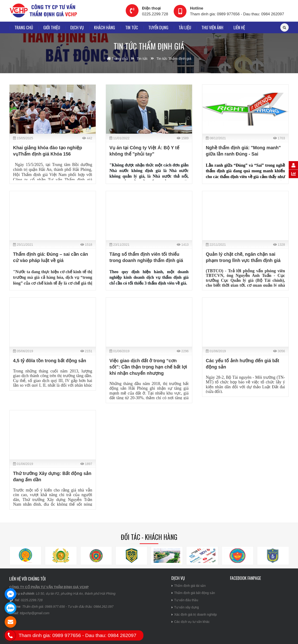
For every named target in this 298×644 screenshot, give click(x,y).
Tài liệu (185, 27)
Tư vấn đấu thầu (185, 600)
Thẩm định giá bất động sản (193, 593)
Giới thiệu (52, 27)
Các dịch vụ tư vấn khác (190, 622)
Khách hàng (105, 27)
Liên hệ (239, 27)
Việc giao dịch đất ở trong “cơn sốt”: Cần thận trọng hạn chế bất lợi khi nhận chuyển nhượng (148, 367)
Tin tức (132, 27)
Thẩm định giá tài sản (188, 586)
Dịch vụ (77, 27)
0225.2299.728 (155, 14)
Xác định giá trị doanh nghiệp (194, 614)
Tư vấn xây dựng (185, 607)
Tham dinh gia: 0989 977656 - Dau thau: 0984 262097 (237, 14)
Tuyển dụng (158, 27)
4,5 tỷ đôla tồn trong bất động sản (50, 361)
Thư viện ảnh (212, 27)
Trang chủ (24, 27)
